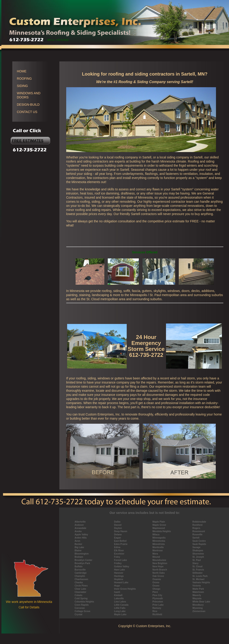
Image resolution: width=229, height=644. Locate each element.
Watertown (198, 592)
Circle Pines (81, 586)
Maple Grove (159, 525)
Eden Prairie (121, 544)
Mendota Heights (162, 531)
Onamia (157, 579)
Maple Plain (159, 522)
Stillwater (197, 573)
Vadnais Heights (201, 582)
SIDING (22, 86)
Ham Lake (120, 570)
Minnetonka (159, 541)
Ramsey (157, 608)
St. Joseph (198, 557)
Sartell (196, 538)
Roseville (197, 535)
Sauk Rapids (199, 544)
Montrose (158, 551)
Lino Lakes (120, 602)
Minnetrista (159, 544)
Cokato (79, 595)
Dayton (118, 528)
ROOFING (24, 79)
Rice (155, 611)
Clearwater (80, 592)
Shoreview (198, 554)
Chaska (79, 582)
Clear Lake (80, 589)
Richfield (157, 614)
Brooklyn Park (82, 563)
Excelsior (119, 554)
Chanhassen (81, 579)
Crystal (79, 614)
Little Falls (120, 608)
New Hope (158, 566)
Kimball (118, 595)
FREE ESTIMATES (28, 141)
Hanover (119, 573)
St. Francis (198, 570)
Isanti (117, 592)
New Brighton (160, 563)
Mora (155, 554)
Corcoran (80, 608)
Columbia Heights (84, 602)
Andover (79, 525)
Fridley (118, 563)
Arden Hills (81, 538)
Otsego (156, 589)
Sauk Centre (199, 541)
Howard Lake (121, 582)
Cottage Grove (83, 611)
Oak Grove (158, 576)
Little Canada (121, 605)
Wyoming (198, 608)
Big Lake (79, 547)
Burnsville (80, 570)
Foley (117, 557)
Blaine (78, 551)
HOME (22, 71)
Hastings (119, 576)
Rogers (196, 528)
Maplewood (159, 528)
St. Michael (198, 579)
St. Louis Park (200, 576)
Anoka (78, 531)
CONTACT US (27, 112)
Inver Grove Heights (125, 589)
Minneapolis (159, 538)
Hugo (117, 586)
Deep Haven (121, 531)
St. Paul (197, 560)
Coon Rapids (82, 605)
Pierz (155, 592)
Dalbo (117, 522)
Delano (118, 535)
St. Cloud (197, 566)
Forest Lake (121, 560)
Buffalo (79, 566)
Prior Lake (158, 605)
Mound (156, 557)
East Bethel (120, 541)
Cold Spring (81, 598)
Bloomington (82, 554)
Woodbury (198, 605)
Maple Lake (120, 614)
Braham (79, 557)
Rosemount (199, 531)
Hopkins (119, 579)
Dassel (118, 525)
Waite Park (198, 589)
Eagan (118, 538)
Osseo (156, 586)
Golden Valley (122, 566)
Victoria (197, 586)
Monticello (158, 547)
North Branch (160, 570)
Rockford (197, 525)
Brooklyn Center (84, 560)
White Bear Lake (201, 602)
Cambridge (81, 573)
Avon (78, 541)
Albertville (80, 522)
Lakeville (119, 598)
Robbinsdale (199, 522)
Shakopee (198, 551)
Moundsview (159, 560)
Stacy (196, 563)
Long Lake (120, 611)
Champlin (80, 576)
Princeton (158, 602)
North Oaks (159, 573)
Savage (196, 547)
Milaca (156, 535)
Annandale (80, 528)
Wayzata (197, 598)
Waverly (197, 595)
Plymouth (158, 598)
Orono (156, 582)
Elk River (119, 551)
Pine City (157, 595)
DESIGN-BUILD (28, 105)
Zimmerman (199, 611)
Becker (78, 544)
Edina (117, 547)
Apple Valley (81, 535)
